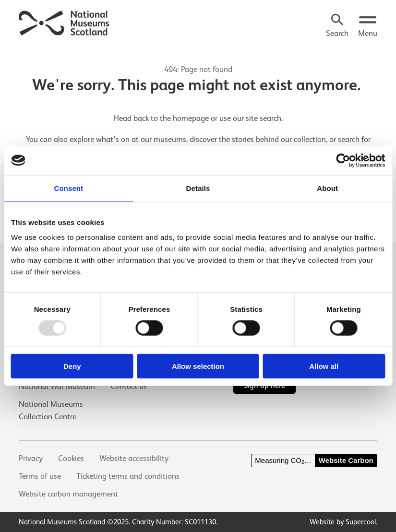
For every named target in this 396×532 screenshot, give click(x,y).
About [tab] (327, 188)
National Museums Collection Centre (51, 410)
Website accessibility (134, 458)
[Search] (337, 27)
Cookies (71, 458)
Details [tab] (198, 188)
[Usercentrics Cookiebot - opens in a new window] (343, 160)
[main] (198, 129)
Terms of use (40, 476)
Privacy (31, 458)
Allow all (324, 366)
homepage (191, 118)
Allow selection (198, 366)
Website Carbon (346, 460)
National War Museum (57, 386)
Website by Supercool (343, 522)
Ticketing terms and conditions (128, 476)
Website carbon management (68, 494)
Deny (72, 366)
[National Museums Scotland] (64, 22)
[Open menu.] (368, 27)
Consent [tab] (68, 188)
